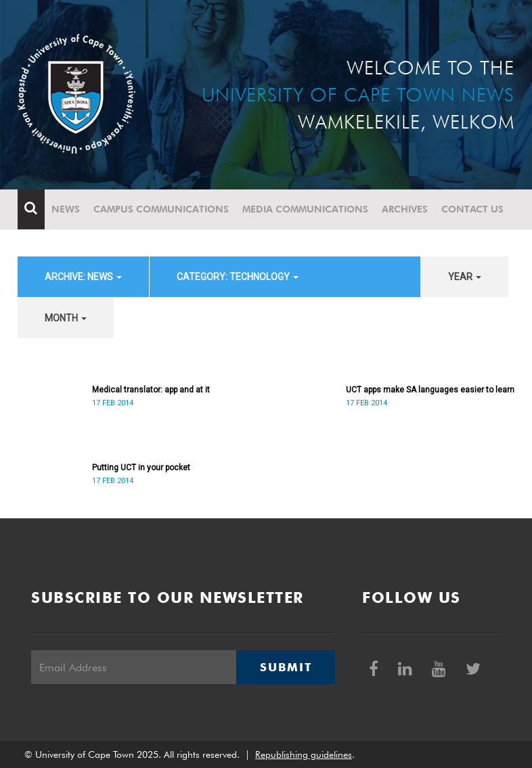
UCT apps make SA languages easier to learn (430, 390)
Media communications (305, 209)
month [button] (66, 318)
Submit (286, 667)
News (66, 209)
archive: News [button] (83, 277)
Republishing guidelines (304, 754)
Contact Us (472, 209)
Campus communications (161, 209)
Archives (405, 209)
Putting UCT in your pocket (141, 468)
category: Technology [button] (238, 277)
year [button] (465, 277)
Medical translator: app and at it (151, 390)
